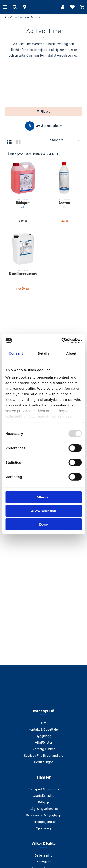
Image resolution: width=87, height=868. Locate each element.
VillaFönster (44, 743)
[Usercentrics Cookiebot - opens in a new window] (62, 340)
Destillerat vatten (23, 272)
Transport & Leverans (43, 789)
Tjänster (43, 777)
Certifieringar (43, 762)
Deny (43, 524)
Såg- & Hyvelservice (44, 809)
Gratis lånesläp (43, 796)
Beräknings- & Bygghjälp (43, 815)
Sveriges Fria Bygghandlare (43, 756)
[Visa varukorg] (82, 7)
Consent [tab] (16, 353)
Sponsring (43, 828)
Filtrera (45, 112)
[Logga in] (63, 7)
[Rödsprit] (23, 178)
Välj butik (53, 154)
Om (44, 723)
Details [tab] (44, 353)
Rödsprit (23, 203)
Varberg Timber (44, 749)
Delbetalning (43, 855)
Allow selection (43, 511)
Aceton (64, 203)
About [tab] (71, 353)
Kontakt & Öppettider (43, 729)
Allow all (43, 497)
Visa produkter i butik (23, 154)
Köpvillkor (43, 862)
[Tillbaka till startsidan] (44, 7)
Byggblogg (43, 736)
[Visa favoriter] (72, 7)
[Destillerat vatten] (23, 249)
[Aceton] (64, 178)
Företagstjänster (44, 822)
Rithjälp (43, 802)
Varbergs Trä (43, 711)
